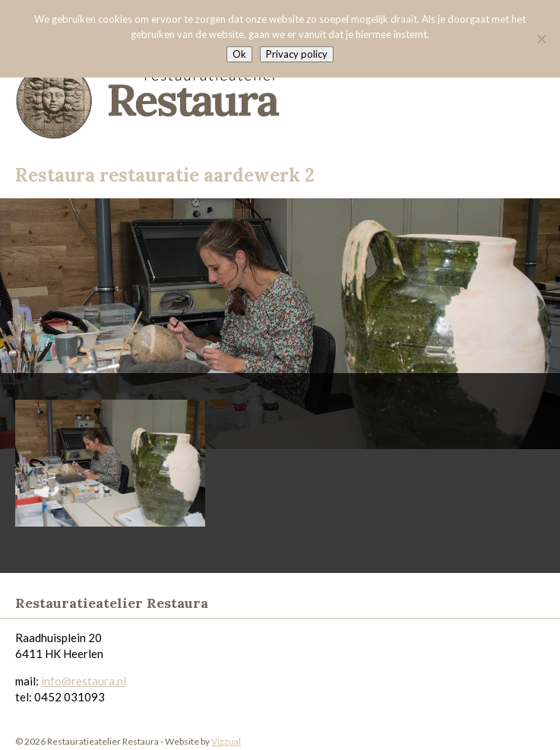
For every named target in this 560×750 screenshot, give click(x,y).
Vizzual (226, 741)
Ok (239, 54)
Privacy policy (297, 54)
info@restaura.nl (84, 681)
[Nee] (541, 39)
